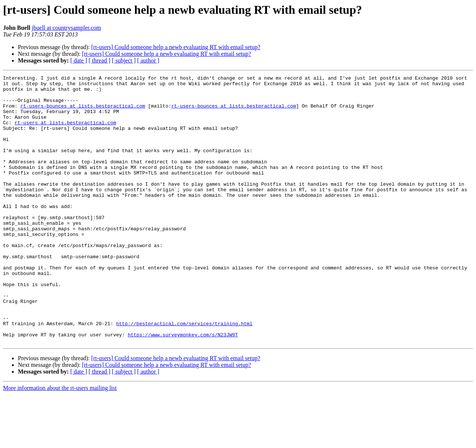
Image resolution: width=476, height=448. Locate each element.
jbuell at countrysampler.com (66, 28)
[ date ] (79, 60)
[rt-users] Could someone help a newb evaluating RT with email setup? (176, 47)
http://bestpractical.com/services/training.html (184, 374)
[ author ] (148, 60)
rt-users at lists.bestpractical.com (65, 132)
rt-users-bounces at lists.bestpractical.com (83, 112)
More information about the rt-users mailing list (60, 441)
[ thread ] (99, 60)
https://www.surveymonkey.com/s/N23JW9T (183, 387)
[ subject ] (124, 60)
